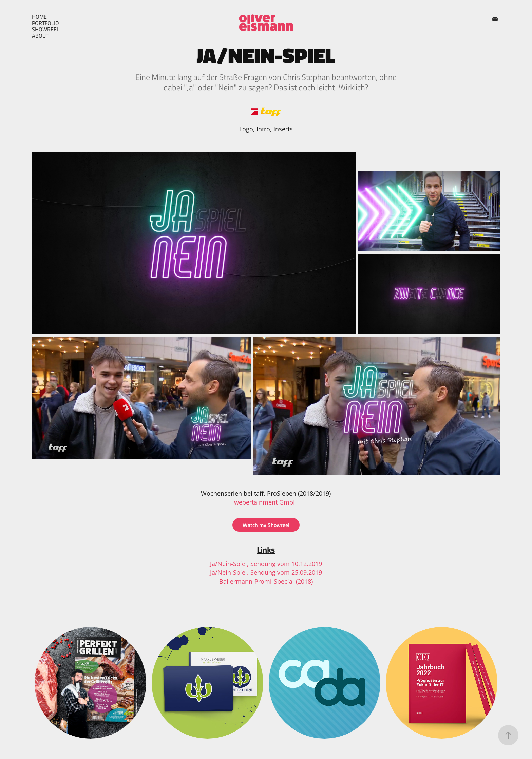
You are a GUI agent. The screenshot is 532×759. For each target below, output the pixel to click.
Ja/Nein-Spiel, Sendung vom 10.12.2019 (266, 564)
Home (39, 17)
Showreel (46, 29)
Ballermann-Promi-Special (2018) (266, 581)
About (40, 36)
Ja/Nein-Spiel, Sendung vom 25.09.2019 (266, 572)
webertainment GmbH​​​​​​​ (266, 502)
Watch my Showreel (266, 525)
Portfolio (45, 23)
